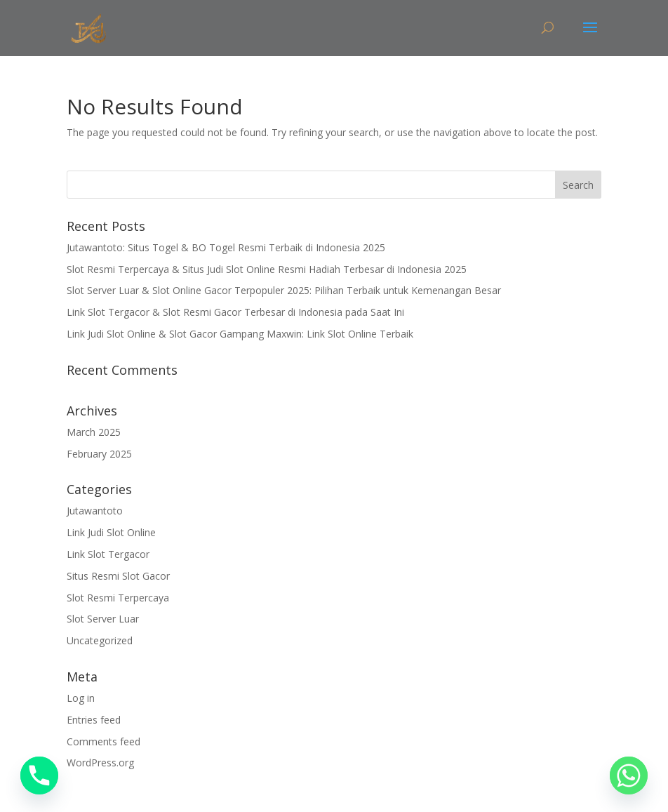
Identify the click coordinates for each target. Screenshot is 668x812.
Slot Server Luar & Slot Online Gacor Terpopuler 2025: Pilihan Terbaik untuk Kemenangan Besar (284, 290)
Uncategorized (100, 640)
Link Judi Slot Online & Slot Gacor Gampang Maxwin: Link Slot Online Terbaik (240, 334)
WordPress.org (100, 763)
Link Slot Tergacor (108, 554)
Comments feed (103, 741)
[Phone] (39, 776)
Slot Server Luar (103, 619)
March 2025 (94, 432)
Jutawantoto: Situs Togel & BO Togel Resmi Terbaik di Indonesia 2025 (226, 247)
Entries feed (94, 720)
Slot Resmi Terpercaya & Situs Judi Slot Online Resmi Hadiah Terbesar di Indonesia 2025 (267, 269)
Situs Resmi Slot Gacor (118, 576)
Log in (81, 698)
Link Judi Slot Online (111, 532)
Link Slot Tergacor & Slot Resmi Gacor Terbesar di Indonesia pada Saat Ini (235, 312)
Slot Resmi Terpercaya (118, 598)
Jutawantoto (95, 511)
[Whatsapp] (629, 776)
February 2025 (99, 454)
